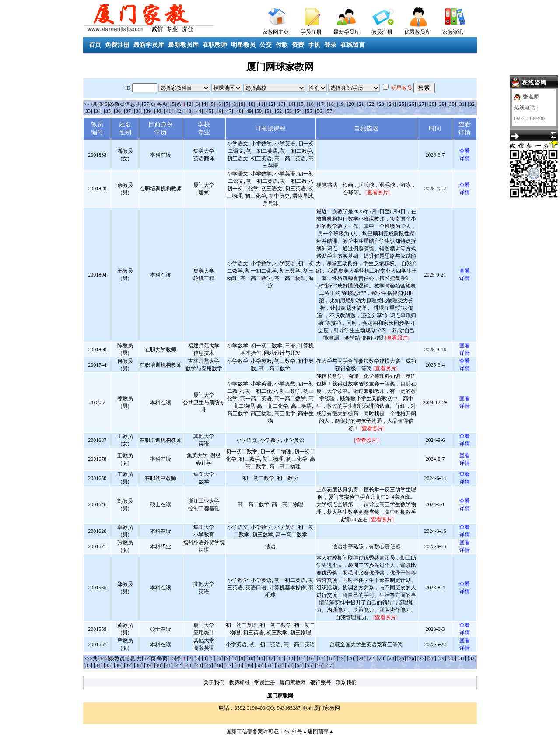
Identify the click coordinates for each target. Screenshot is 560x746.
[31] (462, 104)
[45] (209, 111)
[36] (118, 111)
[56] (319, 111)
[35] (108, 111)
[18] (331, 104)
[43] (189, 111)
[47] (229, 111)
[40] (158, 111)
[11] (261, 104)
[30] (452, 104)
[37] (128, 111)
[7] (227, 104)
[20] (351, 104)
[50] (259, 111)
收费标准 (239, 683)
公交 (266, 45)
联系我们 (346, 683)
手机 (314, 45)
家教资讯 (453, 32)
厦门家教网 (293, 683)
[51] (269, 111)
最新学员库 (346, 32)
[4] (205, 104)
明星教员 (243, 45)
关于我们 (214, 683)
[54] (299, 111)
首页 (95, 45)
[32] (472, 104)
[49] (249, 111)
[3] (197, 104)
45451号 (293, 732)
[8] (234, 104)
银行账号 (321, 683)
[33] (88, 111)
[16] (311, 104)
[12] (271, 104)
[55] (309, 111)
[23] (381, 104)
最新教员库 (183, 45)
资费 (298, 45)
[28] (432, 104)
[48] (239, 111)
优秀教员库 (417, 32)
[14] (291, 104)
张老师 (531, 97)
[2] (190, 104)
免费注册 (117, 45)
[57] (329, 111)
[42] (178, 111)
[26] (412, 104)
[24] (392, 104)
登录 (330, 45)
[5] (212, 104)
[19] (341, 104)
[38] (138, 111)
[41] (168, 111)
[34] (98, 111)
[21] (361, 104)
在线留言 (353, 45)
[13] (281, 104)
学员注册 (311, 32)
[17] (321, 104)
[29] (442, 104)
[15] (301, 104)
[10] (251, 104)
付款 (282, 45)
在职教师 (215, 45)
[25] (402, 104)
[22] (371, 104)
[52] (279, 111)
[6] (220, 104)
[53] (289, 111)
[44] (199, 111)
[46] (219, 111)
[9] (242, 104)
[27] (422, 104)
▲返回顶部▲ (318, 732)
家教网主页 (276, 32)
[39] (148, 111)
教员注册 (382, 32)
